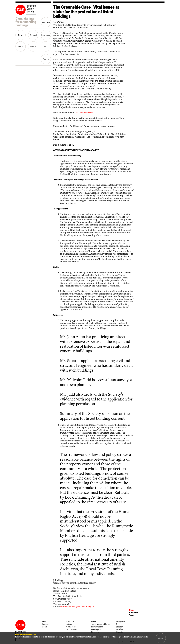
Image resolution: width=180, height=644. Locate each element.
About (21, 46)
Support (33, 35)
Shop (46, 46)
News (21, 35)
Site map (95, 632)
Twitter (132, 615)
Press (94, 621)
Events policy (97, 629)
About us (70, 621)
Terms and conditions (100, 624)
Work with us (72, 629)
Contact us (71, 627)
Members (46, 22)
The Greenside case (84, 113)
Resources (46, 35)
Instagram (120, 621)
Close (161, 638)
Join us (69, 624)
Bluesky (119, 627)
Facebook (134, 612)
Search (46, 59)
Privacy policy (97, 627)
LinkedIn (120, 632)
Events (33, 46)
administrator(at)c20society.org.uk (77, 607)
